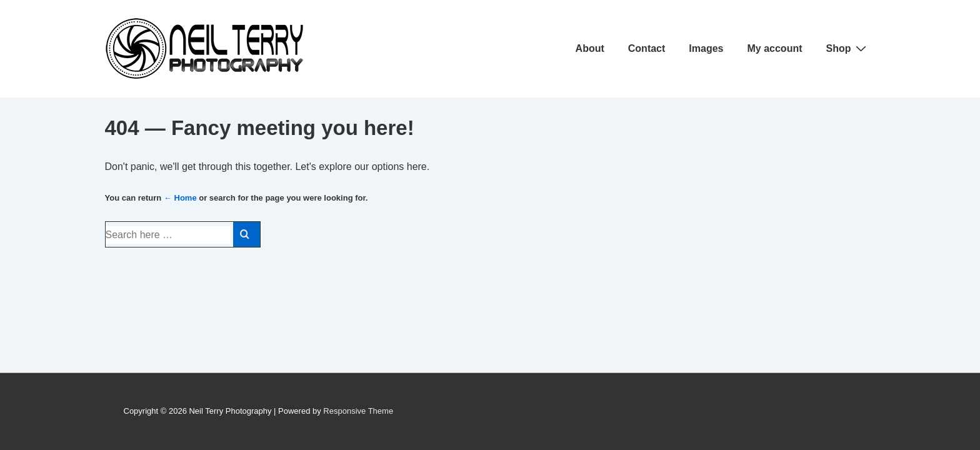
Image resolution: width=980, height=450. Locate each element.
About (590, 48)
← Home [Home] (180, 198)
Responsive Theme (358, 411)
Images (706, 48)
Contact (647, 48)
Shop (848, 48)
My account (774, 48)
